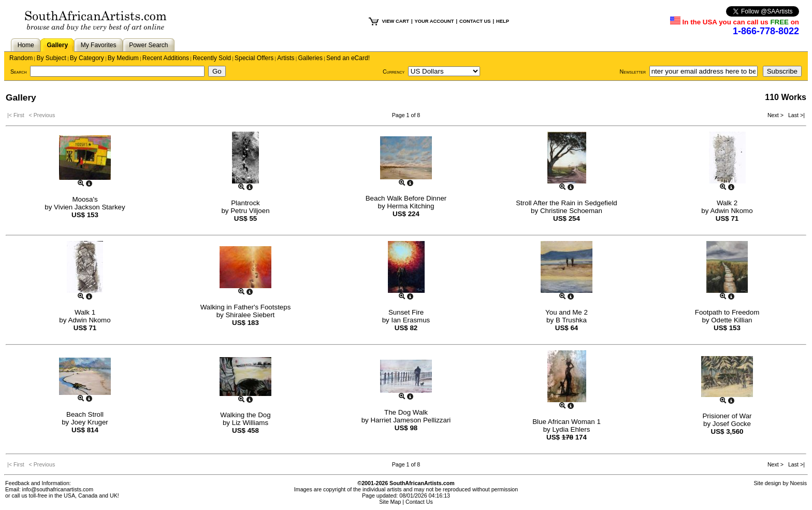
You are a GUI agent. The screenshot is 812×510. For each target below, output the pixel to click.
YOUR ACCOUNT (434, 21)
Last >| (795, 115)
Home (26, 45)
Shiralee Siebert (250, 315)
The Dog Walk (406, 412)
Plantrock (245, 203)
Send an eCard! (348, 58)
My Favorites (99, 45)
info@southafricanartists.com (58, 489)
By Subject (51, 58)
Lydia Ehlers (571, 429)
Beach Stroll (85, 414)
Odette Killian (731, 320)
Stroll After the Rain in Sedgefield (567, 203)
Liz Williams (250, 423)
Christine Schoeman (571, 211)
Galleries (310, 58)
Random (21, 58)
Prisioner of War (727, 416)
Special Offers (254, 58)
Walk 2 (727, 203)
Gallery (57, 45)
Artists (286, 58)
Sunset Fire (406, 312)
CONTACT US (475, 21)
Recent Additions (166, 58)
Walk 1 (85, 312)
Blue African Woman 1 (567, 422)
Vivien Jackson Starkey (90, 207)
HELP (503, 21)
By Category (87, 58)
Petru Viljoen (250, 211)
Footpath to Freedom (727, 312)
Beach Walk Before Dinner (406, 198)
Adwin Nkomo (731, 211)
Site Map (390, 502)
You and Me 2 (567, 312)
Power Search (148, 45)
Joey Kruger (90, 422)
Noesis (798, 483)
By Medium (123, 58)
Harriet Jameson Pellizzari (410, 420)
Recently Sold (212, 58)
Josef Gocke (732, 424)
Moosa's (85, 199)
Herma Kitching (410, 206)
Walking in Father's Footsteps (246, 307)
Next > (776, 115)
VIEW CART (396, 21)
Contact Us (419, 502)
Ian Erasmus (410, 320)
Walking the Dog (245, 415)
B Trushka (571, 320)
